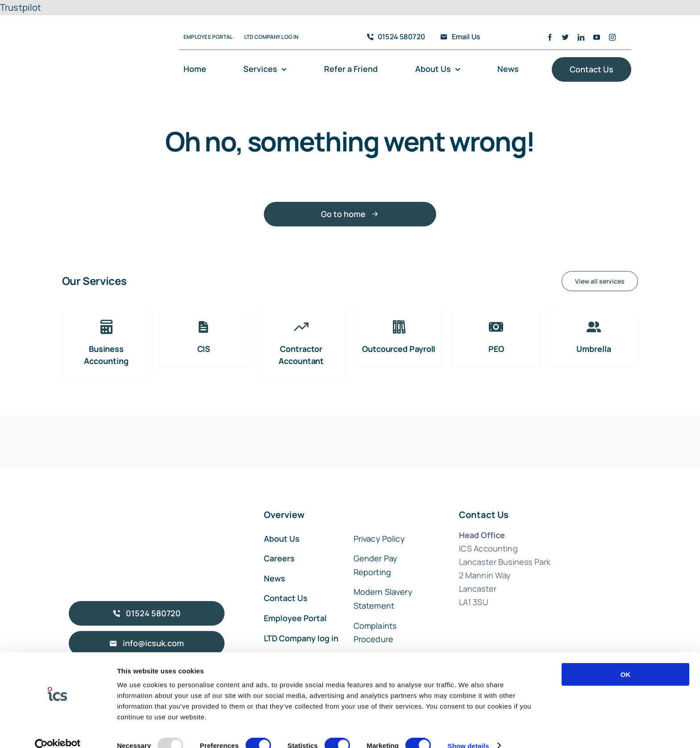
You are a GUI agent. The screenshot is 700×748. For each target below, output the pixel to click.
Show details (469, 730)
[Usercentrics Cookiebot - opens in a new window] (58, 731)
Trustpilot (21, 7)
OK (626, 659)
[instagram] (612, 37)
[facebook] (550, 37)
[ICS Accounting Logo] (107, 25)
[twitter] (565, 37)
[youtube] (597, 37)
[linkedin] (581, 37)
